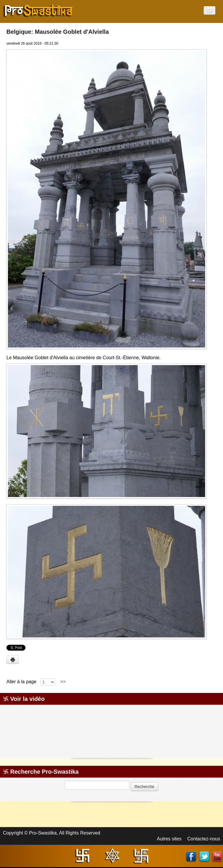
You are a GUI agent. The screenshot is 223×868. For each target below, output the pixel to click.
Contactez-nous (204, 839)
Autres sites (169, 839)
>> (63, 682)
